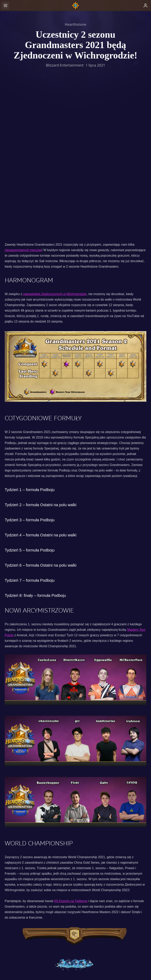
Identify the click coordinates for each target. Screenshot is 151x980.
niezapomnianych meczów (23, 103)
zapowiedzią (32, 147)
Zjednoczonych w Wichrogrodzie (64, 147)
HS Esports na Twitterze (70, 754)
